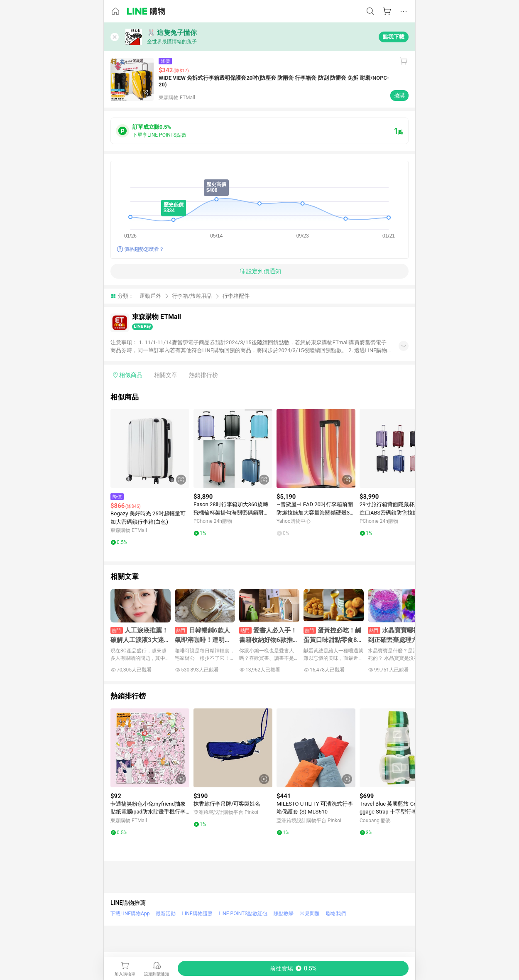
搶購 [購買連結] (399, 95)
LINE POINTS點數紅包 (243, 914)
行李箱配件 (236, 296)
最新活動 (166, 914)
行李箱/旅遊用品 (192, 296)
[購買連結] (293, 968)
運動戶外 (150, 296)
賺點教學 (284, 914)
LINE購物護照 (197, 914)
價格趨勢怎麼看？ (144, 249)
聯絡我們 (336, 914)
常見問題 (310, 914)
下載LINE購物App (130, 914)
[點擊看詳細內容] (150, 448)
